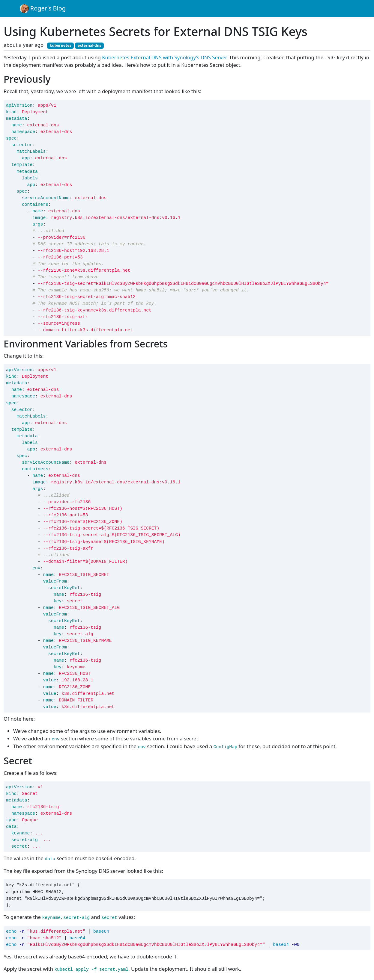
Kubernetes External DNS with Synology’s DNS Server (164, 57)
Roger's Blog (43, 9)
